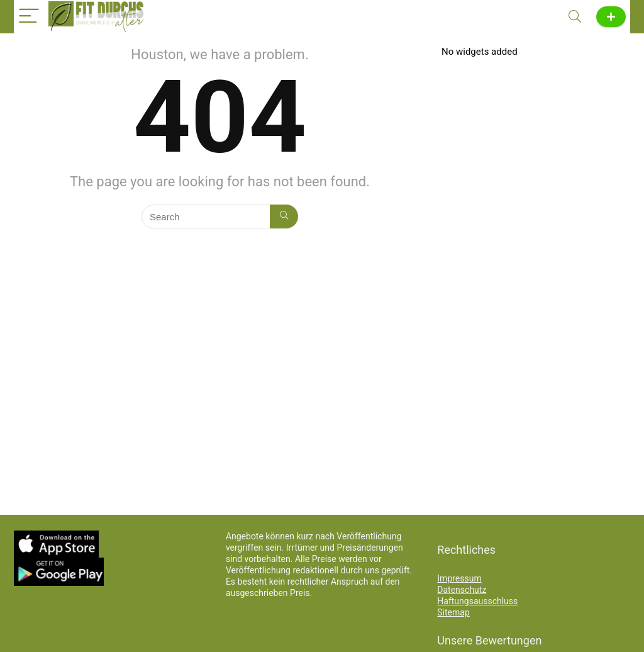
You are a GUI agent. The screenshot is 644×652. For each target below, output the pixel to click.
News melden (611, 17)
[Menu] (29, 17)
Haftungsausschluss (477, 601)
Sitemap (453, 612)
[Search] (575, 17)
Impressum (459, 578)
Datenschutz (462, 590)
